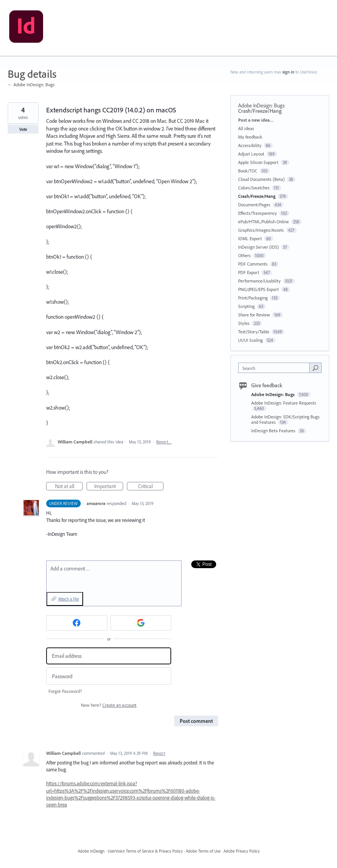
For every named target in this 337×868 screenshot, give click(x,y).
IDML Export (250, 238)
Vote (23, 129)
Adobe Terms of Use (203, 851)
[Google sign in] (141, 623)
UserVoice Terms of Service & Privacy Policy (145, 851)
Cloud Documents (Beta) (261, 179)
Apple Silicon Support (258, 162)
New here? (109, 705)
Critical (151, 487)
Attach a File (68, 599)
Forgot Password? (65, 691)
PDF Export (249, 272)
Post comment (196, 721)
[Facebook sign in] (77, 623)
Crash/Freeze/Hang (260, 111)
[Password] (109, 676)
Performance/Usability (259, 281)
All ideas (246, 128)
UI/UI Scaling (250, 340)
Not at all (69, 487)
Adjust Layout (251, 154)
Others (244, 255)
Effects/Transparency (258, 213)
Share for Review (254, 315)
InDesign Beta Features (274, 431)
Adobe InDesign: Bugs (261, 105)
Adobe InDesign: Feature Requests (284, 403)
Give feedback (267, 385)
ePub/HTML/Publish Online (264, 222)
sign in (288, 72)
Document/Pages (254, 205)
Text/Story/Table (254, 332)
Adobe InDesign (91, 851)
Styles (244, 323)
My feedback (250, 137)
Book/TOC (248, 171)
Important (109, 487)
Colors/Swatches (254, 188)
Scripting (246, 306)
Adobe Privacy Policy (242, 851)
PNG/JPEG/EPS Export (259, 289)
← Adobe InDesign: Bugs (31, 84)
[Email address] (109, 656)
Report (159, 753)
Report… (164, 442)
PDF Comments (253, 264)
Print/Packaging (253, 298)
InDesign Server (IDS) (259, 247)
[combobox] (276, 368)
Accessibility (250, 145)
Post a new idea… (256, 120)
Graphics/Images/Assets (261, 230)
